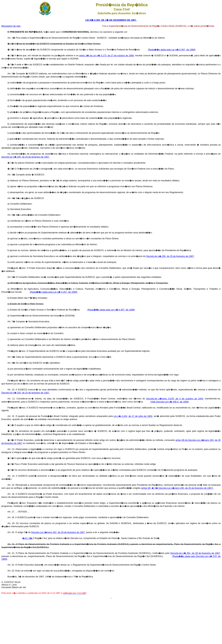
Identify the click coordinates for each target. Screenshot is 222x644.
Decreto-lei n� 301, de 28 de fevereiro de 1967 (195, 553)
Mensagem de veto (11, 26)
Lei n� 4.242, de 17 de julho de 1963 (133, 416)
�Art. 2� (27, 538)
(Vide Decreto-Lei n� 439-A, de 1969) (170, 402)
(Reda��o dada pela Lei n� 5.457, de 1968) (172, 50)
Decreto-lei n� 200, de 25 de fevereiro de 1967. (25, 157)
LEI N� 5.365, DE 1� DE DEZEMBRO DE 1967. (111, 20)
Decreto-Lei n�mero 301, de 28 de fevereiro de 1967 (58, 532)
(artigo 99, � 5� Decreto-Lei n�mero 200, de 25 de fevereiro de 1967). (177, 488)
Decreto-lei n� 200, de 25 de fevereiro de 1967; (170, 256)
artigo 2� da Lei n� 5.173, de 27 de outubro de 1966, (107, 55)
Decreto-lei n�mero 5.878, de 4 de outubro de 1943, (175, 399)
